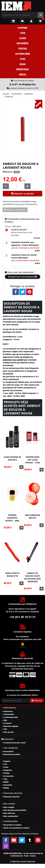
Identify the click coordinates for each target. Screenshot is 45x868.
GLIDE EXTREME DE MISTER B (12, 458)
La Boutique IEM (10, 717)
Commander (8, 714)
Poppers (22, 28)
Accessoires (22, 54)
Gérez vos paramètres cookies (16, 828)
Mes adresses (9, 813)
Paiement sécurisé (11, 797)
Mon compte (8, 807)
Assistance (8, 711)
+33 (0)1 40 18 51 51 (23, 617)
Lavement (28, 94)
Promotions (8, 751)
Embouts (9, 97)
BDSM (23, 64)
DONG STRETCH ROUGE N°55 (12, 575)
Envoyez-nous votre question (22, 277)
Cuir (23, 33)
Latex (23, 38)
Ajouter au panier (22, 194)
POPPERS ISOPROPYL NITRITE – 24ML (12, 518)
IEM (5, 720)
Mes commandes (10, 816)
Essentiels (22, 69)
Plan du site (8, 732)
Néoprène (22, 43)
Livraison (7, 723)
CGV (5, 729)
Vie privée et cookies (12, 825)
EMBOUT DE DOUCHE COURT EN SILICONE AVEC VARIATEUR (33, 577)
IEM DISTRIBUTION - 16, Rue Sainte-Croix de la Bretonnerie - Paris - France (23, 855)
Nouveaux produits (11, 754)
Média (23, 75)
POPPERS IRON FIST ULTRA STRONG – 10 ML (33, 460)
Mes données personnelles (14, 810)
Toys (23, 59)
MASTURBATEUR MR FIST (33, 517)
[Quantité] (17, 186)
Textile (23, 49)
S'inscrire (37, 700)
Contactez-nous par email (14, 743)
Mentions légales (10, 726)
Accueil (6, 94)
